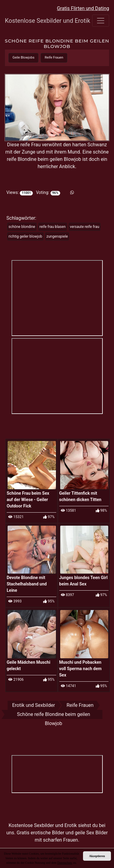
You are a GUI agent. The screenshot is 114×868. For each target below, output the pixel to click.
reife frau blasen (53, 227)
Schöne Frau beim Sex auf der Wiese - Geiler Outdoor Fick (28, 500)
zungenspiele (57, 236)
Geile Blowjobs (23, 58)
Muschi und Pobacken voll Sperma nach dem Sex (81, 669)
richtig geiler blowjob (25, 236)
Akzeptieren (97, 856)
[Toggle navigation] (101, 21)
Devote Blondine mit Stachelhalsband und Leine (27, 584)
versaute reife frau (85, 227)
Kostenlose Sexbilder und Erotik (35, 21)
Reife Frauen (54, 58)
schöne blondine (22, 227)
